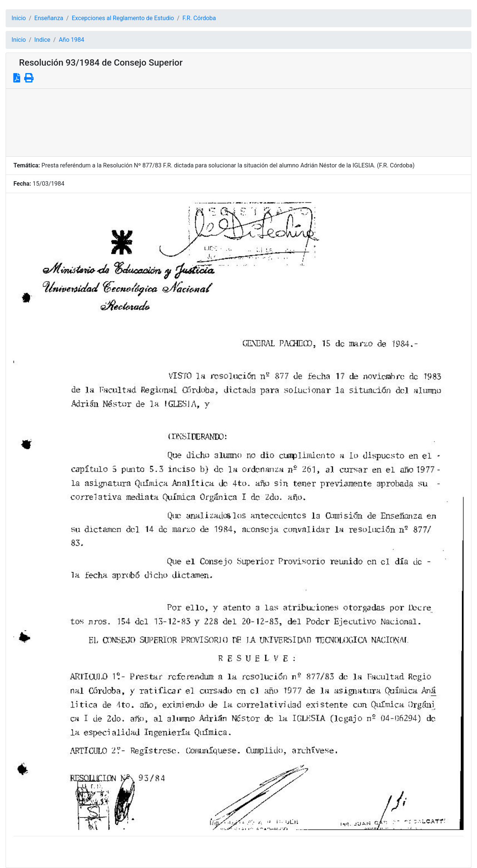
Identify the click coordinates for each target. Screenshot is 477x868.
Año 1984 (72, 40)
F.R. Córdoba (199, 18)
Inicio (19, 18)
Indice (42, 40)
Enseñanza (49, 18)
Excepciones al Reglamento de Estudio (123, 18)
